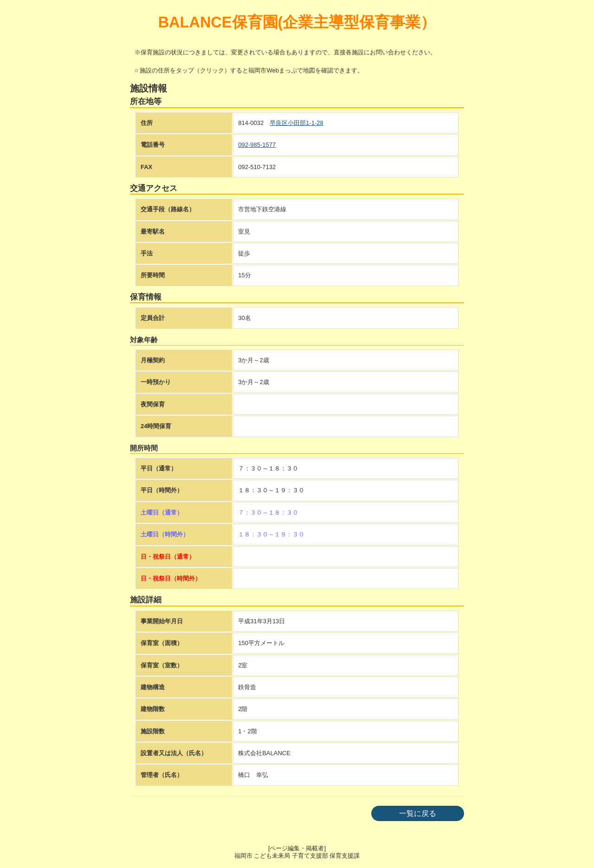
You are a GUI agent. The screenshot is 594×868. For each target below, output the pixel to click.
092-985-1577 (257, 145)
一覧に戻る (418, 813)
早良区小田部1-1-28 (297, 123)
